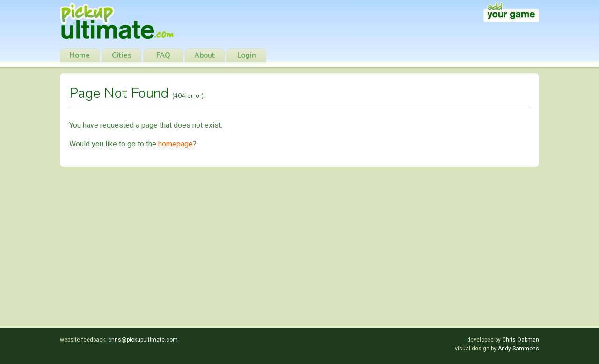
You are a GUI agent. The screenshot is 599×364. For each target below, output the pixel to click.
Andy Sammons (519, 349)
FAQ (163, 55)
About (205, 55)
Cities (122, 55)
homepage (175, 144)
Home (80, 55)
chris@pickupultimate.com (143, 340)
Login (247, 55)
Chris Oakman (521, 340)
